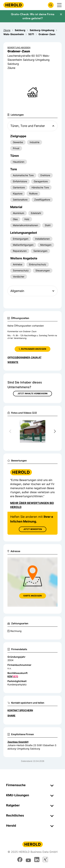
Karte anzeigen (33, 596)
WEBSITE (13, 362)
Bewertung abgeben (19, 48)
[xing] (45, 860)
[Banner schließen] (61, 14)
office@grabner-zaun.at (24, 357)
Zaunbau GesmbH (18, 742)
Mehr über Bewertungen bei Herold (32, 505)
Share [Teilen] (11, 716)
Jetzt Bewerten (33, 529)
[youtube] (28, 860)
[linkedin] (37, 860)
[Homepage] (14, 5)
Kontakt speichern (20, 710)
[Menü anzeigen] (59, 5)
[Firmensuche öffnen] (51, 5)
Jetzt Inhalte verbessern (32, 393)
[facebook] (20, 860)
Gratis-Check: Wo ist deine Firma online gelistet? (33, 16)
